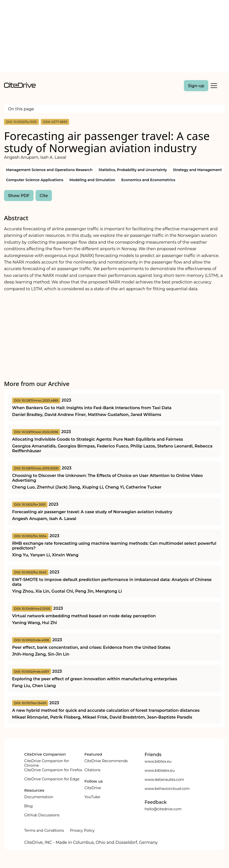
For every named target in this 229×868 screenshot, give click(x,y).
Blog (28, 806)
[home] (20, 87)
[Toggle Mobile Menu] (214, 86)
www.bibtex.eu (158, 761)
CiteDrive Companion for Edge (52, 779)
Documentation (39, 797)
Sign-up (196, 86)
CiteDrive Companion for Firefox (53, 770)
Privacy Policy (82, 830)
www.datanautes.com (164, 780)
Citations (92, 770)
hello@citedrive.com (163, 809)
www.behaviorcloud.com (167, 789)
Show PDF (19, 196)
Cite (44, 196)
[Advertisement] (115, 37)
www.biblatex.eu (160, 770)
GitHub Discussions (42, 815)
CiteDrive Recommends (106, 761)
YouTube (92, 797)
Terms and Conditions (44, 830)
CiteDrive (93, 788)
